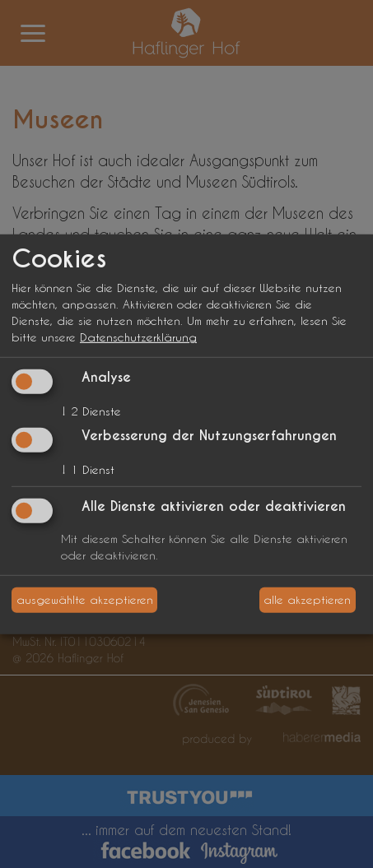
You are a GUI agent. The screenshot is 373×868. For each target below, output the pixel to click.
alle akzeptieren (307, 599)
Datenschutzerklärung (138, 337)
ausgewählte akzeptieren (85, 599)
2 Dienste (91, 411)
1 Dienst (88, 469)
